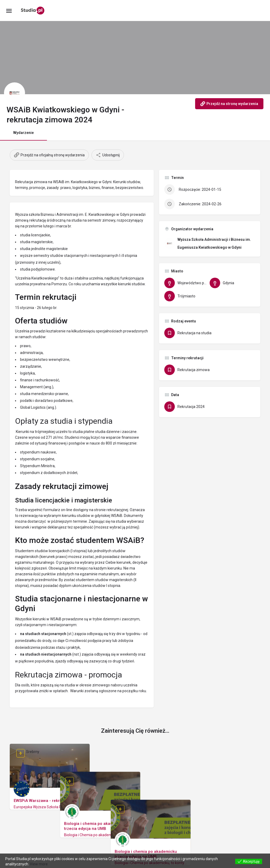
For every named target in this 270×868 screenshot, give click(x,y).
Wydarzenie (23, 133)
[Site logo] (33, 11)
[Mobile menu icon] (9, 11)
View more (39, 864)
